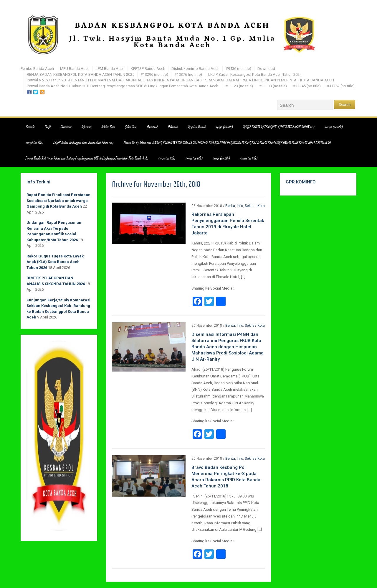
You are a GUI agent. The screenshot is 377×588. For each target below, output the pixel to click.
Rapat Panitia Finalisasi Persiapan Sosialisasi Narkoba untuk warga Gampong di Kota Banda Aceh (58, 201)
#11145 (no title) (307, 86)
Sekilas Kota (108, 127)
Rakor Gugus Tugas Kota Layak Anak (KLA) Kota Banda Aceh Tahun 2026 (55, 262)
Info (240, 206)
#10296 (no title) (154, 74)
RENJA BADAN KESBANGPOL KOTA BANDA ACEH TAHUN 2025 (81, 74)
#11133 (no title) (273, 86)
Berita (230, 206)
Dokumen (173, 127)
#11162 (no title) (341, 86)
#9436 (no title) (238, 69)
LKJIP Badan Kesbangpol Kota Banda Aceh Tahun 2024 (255, 74)
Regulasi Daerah (197, 127)
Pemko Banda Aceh (37, 69)
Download (266, 69)
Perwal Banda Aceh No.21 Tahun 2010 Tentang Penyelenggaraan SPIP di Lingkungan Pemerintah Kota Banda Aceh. (123, 86)
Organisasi (66, 127)
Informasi (87, 127)
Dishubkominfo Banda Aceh (195, 69)
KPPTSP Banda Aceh (148, 69)
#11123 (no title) (239, 86)
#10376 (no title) (188, 74)
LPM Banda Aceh (110, 69)
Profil (48, 127)
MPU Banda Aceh (75, 69)
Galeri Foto (131, 127)
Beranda (30, 127)
